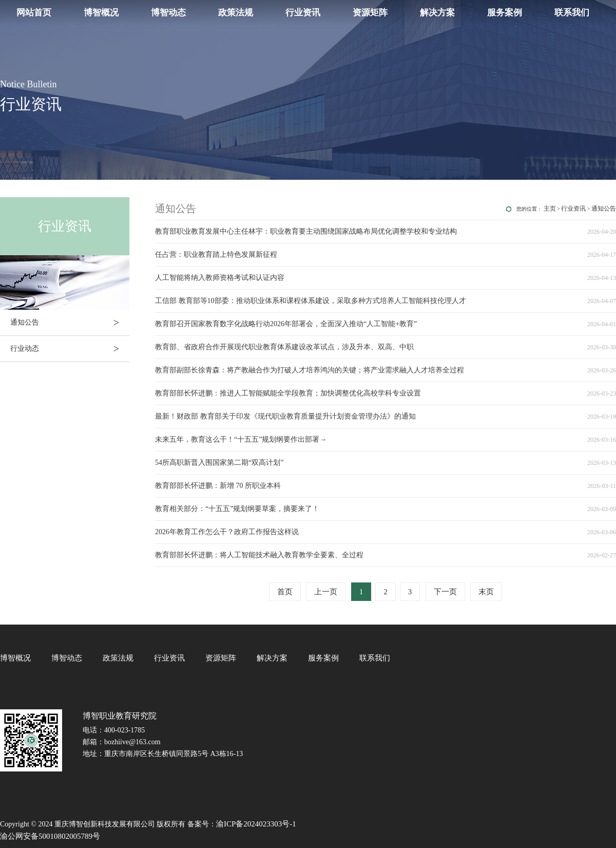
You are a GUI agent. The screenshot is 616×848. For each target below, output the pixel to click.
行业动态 (70, 349)
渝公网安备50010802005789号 (50, 836)
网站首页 (34, 13)
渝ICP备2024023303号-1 (256, 824)
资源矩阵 (370, 13)
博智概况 (101, 13)
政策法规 (236, 13)
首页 (285, 592)
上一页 (326, 592)
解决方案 (437, 13)
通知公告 (70, 323)
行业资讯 (303, 13)
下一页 (445, 592)
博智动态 (168, 13)
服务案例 (505, 13)
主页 (550, 209)
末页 (486, 592)
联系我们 (572, 13)
